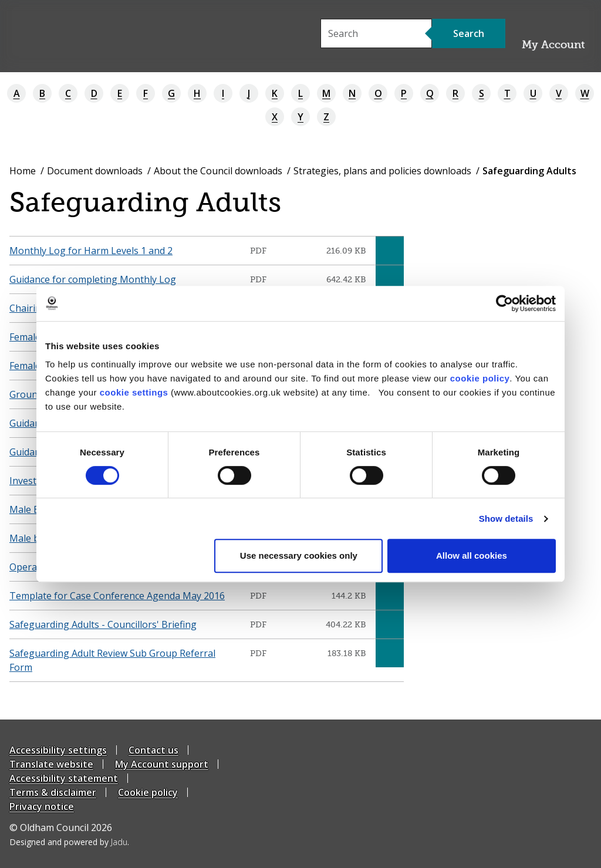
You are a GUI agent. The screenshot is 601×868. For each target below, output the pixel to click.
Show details (506, 519)
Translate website (51, 764)
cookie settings (134, 392)
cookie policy (480, 378)
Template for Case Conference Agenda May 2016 (117, 596)
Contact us (153, 750)
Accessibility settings (58, 750)
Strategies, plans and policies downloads (382, 171)
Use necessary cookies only (299, 555)
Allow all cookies (472, 555)
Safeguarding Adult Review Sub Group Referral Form (112, 660)
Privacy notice (42, 806)
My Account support (162, 764)
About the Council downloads (218, 171)
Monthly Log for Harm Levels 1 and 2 (91, 251)
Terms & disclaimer (53, 792)
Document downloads (95, 171)
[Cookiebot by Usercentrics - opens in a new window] (504, 303)
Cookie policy (148, 792)
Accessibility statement (64, 778)
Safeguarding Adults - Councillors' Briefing (103, 624)
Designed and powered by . (69, 842)
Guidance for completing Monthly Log (93, 279)
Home (23, 171)
